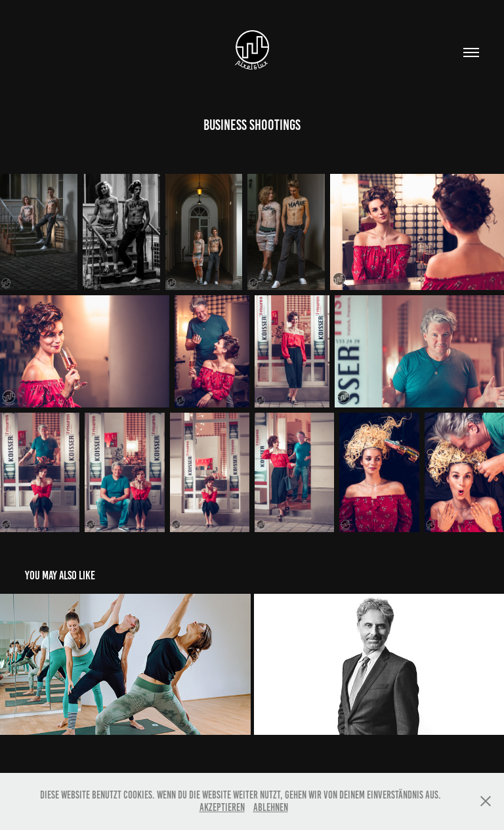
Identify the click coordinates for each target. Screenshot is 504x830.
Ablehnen (271, 807)
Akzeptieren (222, 807)
